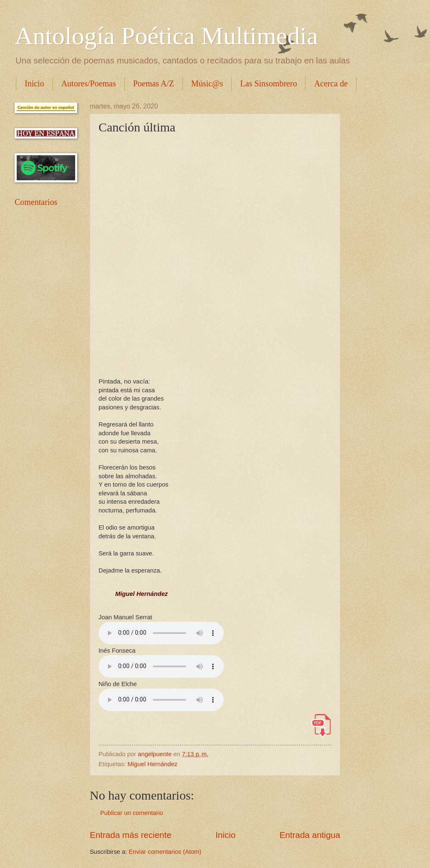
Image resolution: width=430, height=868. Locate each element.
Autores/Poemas (89, 83)
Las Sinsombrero (268, 83)
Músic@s (207, 83)
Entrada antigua (310, 835)
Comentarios (36, 202)
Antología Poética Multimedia (166, 36)
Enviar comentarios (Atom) (165, 852)
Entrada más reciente (131, 835)
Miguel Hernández (153, 764)
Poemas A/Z (154, 83)
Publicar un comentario (132, 813)
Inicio (34, 83)
